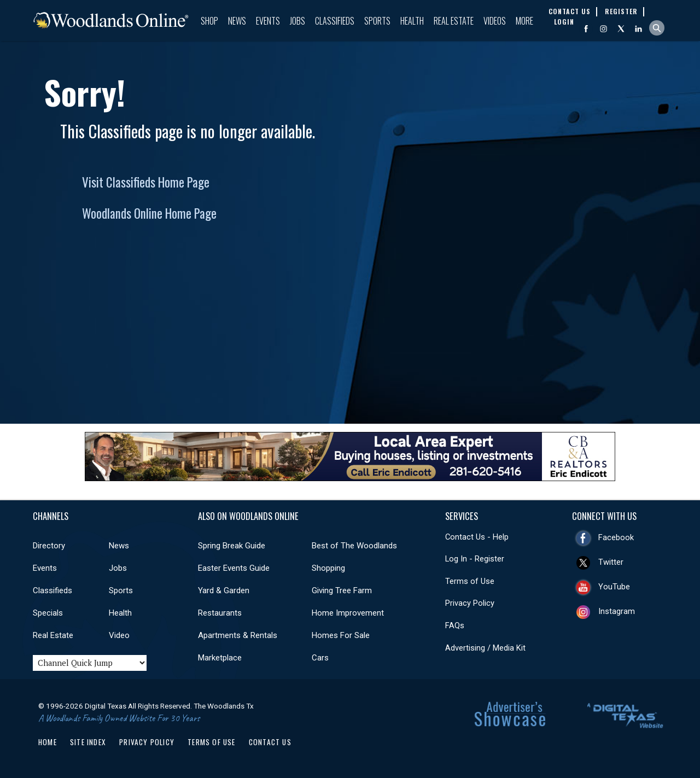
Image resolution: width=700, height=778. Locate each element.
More (524, 21)
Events (268, 21)
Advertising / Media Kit (485, 648)
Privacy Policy (470, 603)
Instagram (617, 611)
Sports (377, 21)
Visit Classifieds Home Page (146, 182)
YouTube (614, 587)
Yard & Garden (224, 590)
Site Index (88, 742)
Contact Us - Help (477, 537)
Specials (48, 613)
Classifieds (335, 21)
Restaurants (220, 613)
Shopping (328, 568)
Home (48, 742)
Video (119, 635)
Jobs (297, 21)
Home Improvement (348, 613)
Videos (495, 21)
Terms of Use (470, 581)
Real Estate (454, 21)
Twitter (611, 562)
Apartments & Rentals (238, 635)
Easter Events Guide (234, 568)
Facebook (616, 537)
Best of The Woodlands (354, 546)
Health (412, 21)
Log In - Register (475, 559)
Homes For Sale (341, 635)
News (237, 21)
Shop (209, 21)
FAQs (455, 625)
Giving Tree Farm (342, 590)
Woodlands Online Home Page (149, 213)
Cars (320, 658)
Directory (49, 546)
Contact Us (270, 742)
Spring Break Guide (232, 546)
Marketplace (220, 658)
